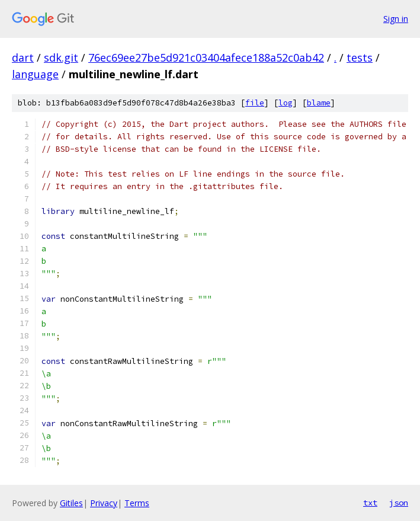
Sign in (396, 19)
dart (23, 57)
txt (370, 503)
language (35, 74)
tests (360, 57)
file (255, 103)
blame (319, 103)
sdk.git (61, 57)
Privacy (104, 503)
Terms (137, 503)
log (286, 103)
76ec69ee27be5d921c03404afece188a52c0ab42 (206, 57)
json (399, 503)
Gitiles (71, 503)
